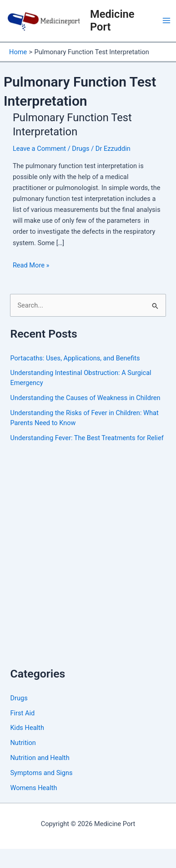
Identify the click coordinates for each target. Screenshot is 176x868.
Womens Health (33, 788)
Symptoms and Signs (41, 773)
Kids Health (27, 728)
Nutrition (23, 743)
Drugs (80, 149)
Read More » (31, 265)
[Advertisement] (85, 563)
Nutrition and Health (40, 758)
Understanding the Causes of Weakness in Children (85, 398)
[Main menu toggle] (166, 21)
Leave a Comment (39, 149)
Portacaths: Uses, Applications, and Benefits (75, 358)
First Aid (22, 713)
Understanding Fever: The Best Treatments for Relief (87, 438)
